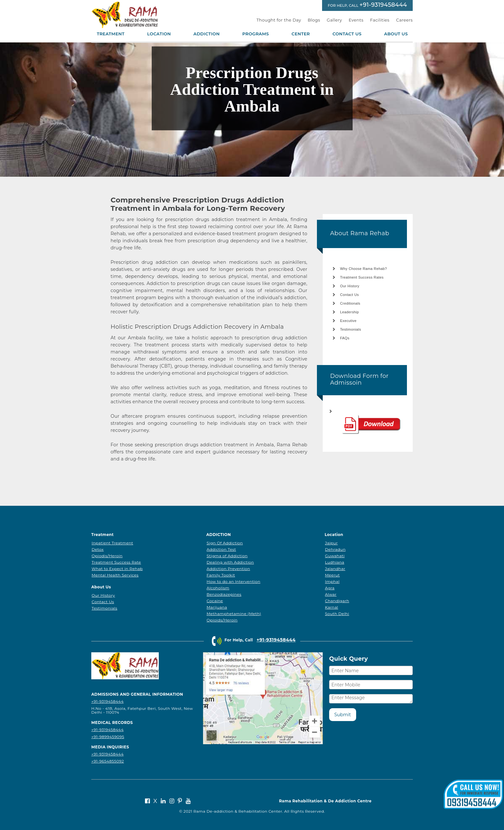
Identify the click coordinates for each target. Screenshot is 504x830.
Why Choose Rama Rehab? (364, 269)
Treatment (111, 34)
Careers (404, 20)
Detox (98, 549)
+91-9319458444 (383, 5)
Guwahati (335, 556)
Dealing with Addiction (230, 562)
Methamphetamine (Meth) (234, 614)
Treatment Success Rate (116, 562)
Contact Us (347, 34)
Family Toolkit (221, 575)
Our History (350, 286)
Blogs (314, 20)
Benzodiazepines (224, 594)
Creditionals (350, 303)
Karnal (332, 607)
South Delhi (337, 614)
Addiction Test (221, 549)
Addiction (207, 34)
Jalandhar (335, 569)
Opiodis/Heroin (107, 556)
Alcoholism (218, 588)
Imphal (332, 581)
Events (356, 20)
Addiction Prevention (228, 569)
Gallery (335, 20)
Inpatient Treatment (112, 543)
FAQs (345, 338)
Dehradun (335, 549)
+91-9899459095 (108, 737)
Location (159, 34)
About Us (396, 34)
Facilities (380, 20)
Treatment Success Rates (362, 277)
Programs (256, 34)
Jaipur (331, 543)
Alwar (331, 594)
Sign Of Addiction (225, 543)
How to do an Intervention (234, 581)
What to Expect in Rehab (117, 569)
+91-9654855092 (108, 761)
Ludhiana (335, 562)
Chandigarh (337, 601)
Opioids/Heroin (222, 620)
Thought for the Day (279, 20)
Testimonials (351, 329)
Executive (348, 321)
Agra (330, 588)
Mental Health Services (115, 575)
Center (301, 34)
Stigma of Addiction (227, 556)
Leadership (349, 312)
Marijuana (217, 607)
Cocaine (215, 601)
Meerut (332, 575)
